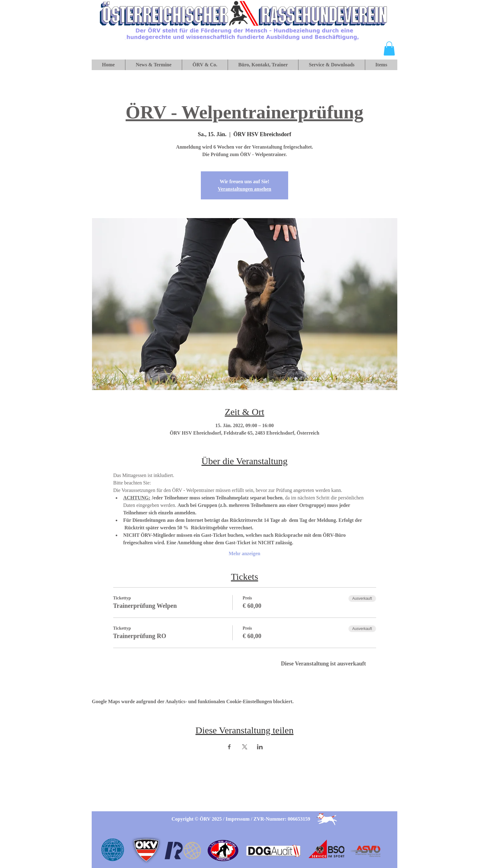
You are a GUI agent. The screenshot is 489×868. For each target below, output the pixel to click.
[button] (389, 48)
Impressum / (240, 819)
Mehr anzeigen (244, 553)
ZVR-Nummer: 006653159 (282, 819)
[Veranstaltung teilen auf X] (245, 747)
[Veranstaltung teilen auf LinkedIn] (260, 747)
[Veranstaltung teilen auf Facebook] (229, 747)
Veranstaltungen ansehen (244, 189)
